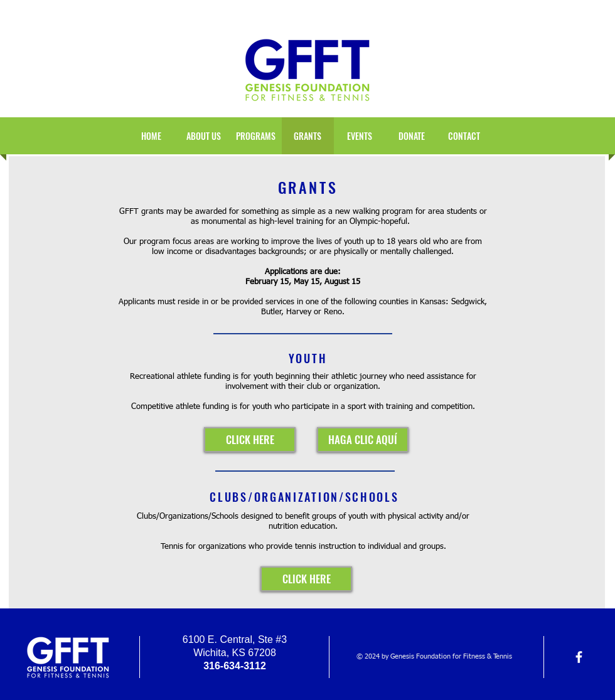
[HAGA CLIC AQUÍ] (363, 440)
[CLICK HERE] (250, 440)
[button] (360, 136)
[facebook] (579, 657)
